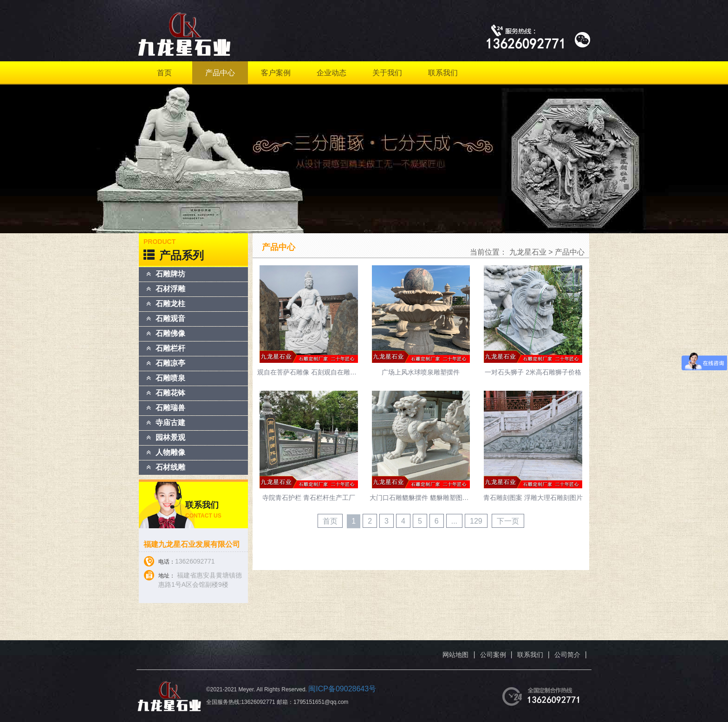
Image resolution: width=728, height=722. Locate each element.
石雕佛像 (170, 333)
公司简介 (567, 655)
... (454, 521)
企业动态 (331, 73)
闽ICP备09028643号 (342, 689)
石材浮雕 (170, 289)
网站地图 (455, 655)
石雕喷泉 (170, 378)
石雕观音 (170, 318)
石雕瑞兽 (170, 408)
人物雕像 (170, 452)
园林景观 (170, 437)
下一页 (508, 521)
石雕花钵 (170, 393)
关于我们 (387, 73)
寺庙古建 (170, 423)
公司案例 (493, 655)
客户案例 (276, 73)
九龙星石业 (528, 252)
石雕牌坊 (170, 274)
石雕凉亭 (170, 363)
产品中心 (220, 73)
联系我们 (443, 73)
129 (476, 521)
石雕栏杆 (170, 348)
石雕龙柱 (170, 304)
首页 (164, 73)
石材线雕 (170, 467)
